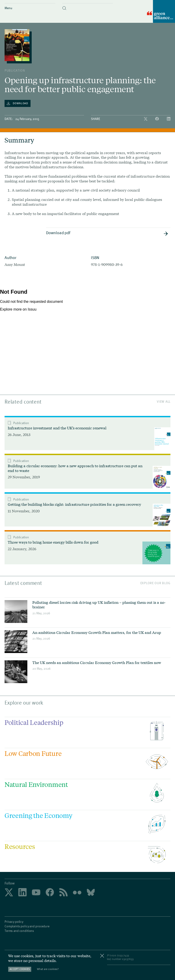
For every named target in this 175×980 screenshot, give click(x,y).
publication (15, 70)
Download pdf (107, 233)
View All (164, 401)
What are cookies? (48, 969)
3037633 (129, 959)
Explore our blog (155, 583)
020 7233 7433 (120, 955)
